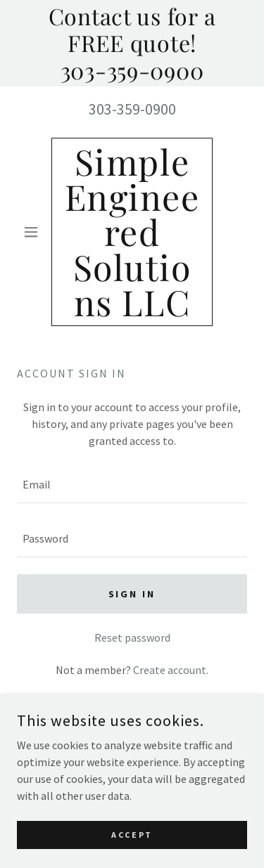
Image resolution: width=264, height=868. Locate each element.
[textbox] (132, 485)
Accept (132, 844)
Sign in (132, 594)
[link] (132, 232)
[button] (34, 232)
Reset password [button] (132, 637)
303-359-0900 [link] (132, 109)
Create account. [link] (171, 670)
